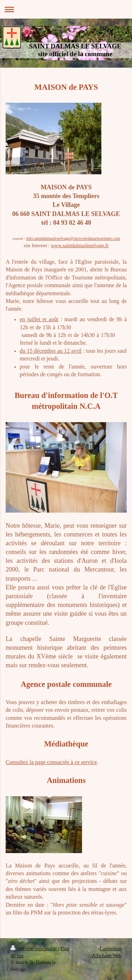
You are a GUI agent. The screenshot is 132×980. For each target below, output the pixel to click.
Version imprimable (34, 949)
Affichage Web (107, 956)
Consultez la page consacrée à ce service (51, 762)
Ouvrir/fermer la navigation (66, 9)
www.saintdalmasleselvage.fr (80, 246)
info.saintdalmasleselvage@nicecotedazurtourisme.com (73, 238)
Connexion (111, 949)
